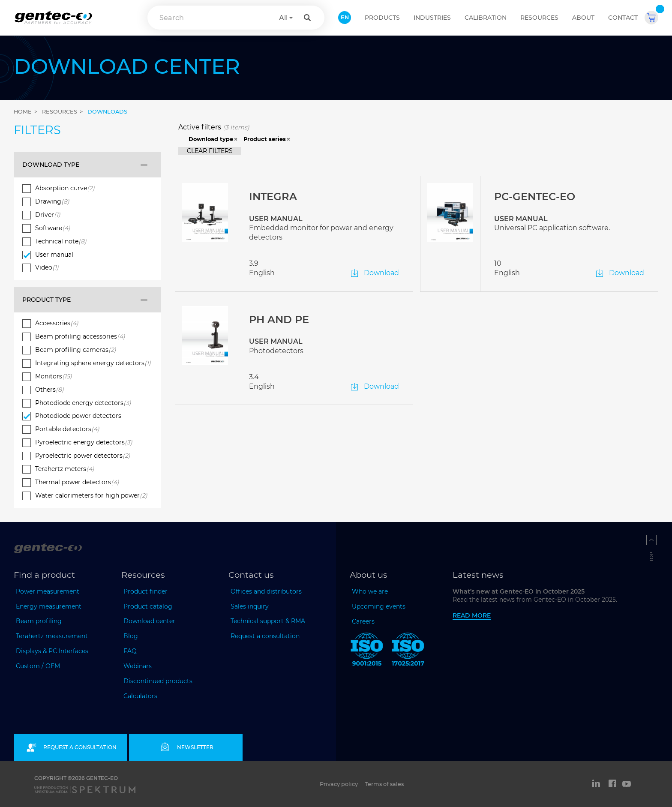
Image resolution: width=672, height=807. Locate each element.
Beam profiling (39, 621)
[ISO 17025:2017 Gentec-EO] (408, 651)
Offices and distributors (266, 591)
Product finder (145, 591)
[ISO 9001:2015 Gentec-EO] (367, 651)
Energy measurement (49, 606)
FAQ (130, 651)
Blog (131, 636)
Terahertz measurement (52, 636)
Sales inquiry (250, 606)
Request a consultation (265, 636)
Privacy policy (339, 784)
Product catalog (148, 606)
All (283, 18)
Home (23, 112)
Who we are (370, 591)
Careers (363, 621)
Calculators (140, 696)
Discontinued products (158, 681)
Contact (623, 18)
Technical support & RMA (268, 621)
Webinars (138, 666)
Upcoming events (379, 606)
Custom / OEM (38, 666)
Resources (539, 18)
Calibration (486, 18)
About (583, 18)
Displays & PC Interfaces (52, 651)
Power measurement (48, 591)
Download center (149, 621)
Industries (432, 18)
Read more (472, 615)
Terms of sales (384, 784)
